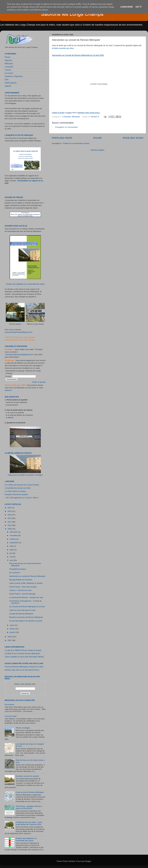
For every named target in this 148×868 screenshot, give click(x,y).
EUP (7, 80)
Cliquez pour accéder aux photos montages (25, 475)
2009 (10, 529)
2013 (10, 515)
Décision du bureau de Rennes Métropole (26, 617)
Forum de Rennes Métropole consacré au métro (24, 667)
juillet (12, 550)
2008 (10, 637)
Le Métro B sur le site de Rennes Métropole (22, 653)
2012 (10, 518)
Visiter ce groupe (39, 382)
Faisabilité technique (18, 569)
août (12, 546)
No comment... (15, 573)
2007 (10, 640)
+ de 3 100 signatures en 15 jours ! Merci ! (22, 498)
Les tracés (9, 73)
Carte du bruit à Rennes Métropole (30, 792)
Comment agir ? (11, 716)
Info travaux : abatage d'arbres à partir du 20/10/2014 (29, 807)
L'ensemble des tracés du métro (18, 488)
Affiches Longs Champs (35, 324)
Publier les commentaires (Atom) (76, 143)
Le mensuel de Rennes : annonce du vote (26, 597)
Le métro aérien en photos (15, 491)
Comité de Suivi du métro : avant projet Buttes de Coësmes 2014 (29, 823)
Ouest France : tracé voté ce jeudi (23, 587)
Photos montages (23, 728)
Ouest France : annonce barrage (22, 594)
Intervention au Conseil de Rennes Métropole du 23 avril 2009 (78, 55)
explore (69, 113)
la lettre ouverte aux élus (63, 48)
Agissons (8, 60)
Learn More (127, 7)
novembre (14, 535)
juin (11, 553)
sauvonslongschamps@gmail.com (18, 332)
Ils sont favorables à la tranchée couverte (26, 621)
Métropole (76, 117)
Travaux (8, 70)
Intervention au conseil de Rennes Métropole (27, 576)
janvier (13, 632)
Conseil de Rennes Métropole (21, 614)
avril (12, 560)
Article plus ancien (133, 138)
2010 (10, 525)
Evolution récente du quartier (16, 494)
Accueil (97, 138)
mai (11, 557)
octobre (13, 539)
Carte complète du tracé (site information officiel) (24, 657)
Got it (139, 7)
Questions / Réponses (14, 76)
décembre (14, 532)
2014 (10, 511)
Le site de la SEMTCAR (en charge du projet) (23, 650)
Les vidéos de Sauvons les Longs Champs (22, 485)
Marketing (81, 113)
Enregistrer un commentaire (67, 127)
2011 (10, 522)
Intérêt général (11, 83)
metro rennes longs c (93, 113)
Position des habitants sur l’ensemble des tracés (25, 284)
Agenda (8, 86)
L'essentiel (67, 117)
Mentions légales (97, 150)
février (12, 629)
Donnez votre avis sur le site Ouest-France (22, 670)
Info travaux (9, 704)
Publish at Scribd (58, 113)
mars (12, 625)
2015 (10, 508)
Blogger (88, 861)
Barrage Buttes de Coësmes (21, 580)
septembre (14, 543)
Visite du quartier (15, 324)
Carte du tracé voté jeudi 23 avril (22, 610)
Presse (8, 57)
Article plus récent (62, 138)
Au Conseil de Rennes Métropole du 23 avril (27, 607)
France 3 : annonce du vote (20, 590)
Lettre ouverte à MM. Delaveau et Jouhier (26, 583)
